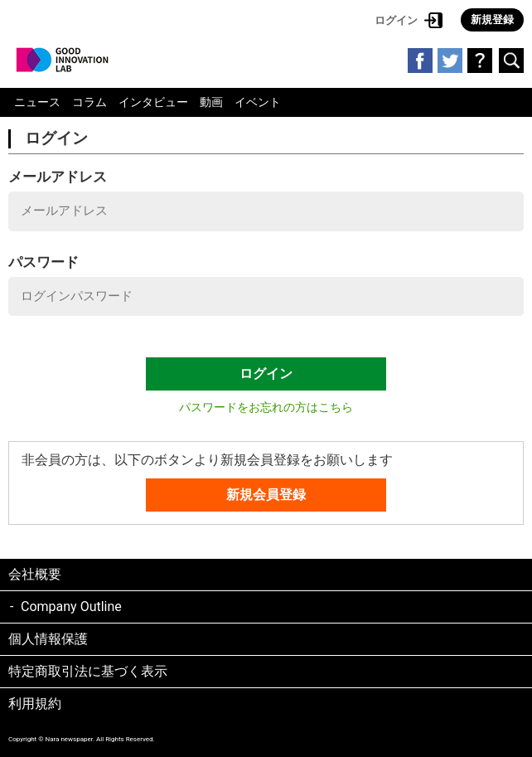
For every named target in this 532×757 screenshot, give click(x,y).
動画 (211, 102)
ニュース (37, 102)
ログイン (396, 20)
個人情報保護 (48, 639)
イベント (258, 102)
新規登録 (492, 19)
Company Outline (71, 607)
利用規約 (35, 704)
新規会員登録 (266, 495)
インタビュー (153, 102)
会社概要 (35, 574)
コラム (89, 102)
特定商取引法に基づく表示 (88, 671)
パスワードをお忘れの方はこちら (266, 407)
